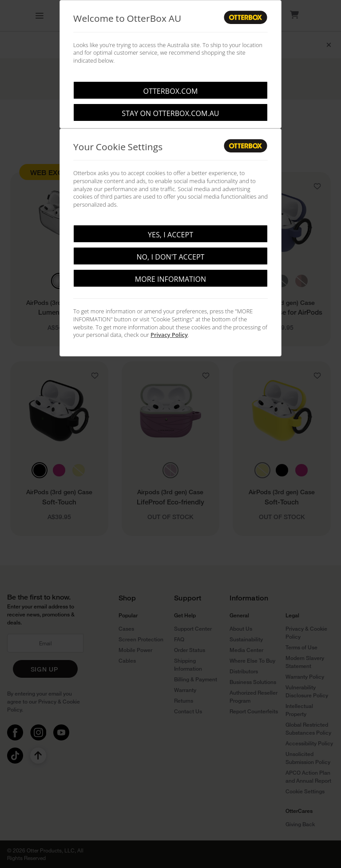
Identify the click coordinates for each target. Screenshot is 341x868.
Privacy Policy (169, 335)
